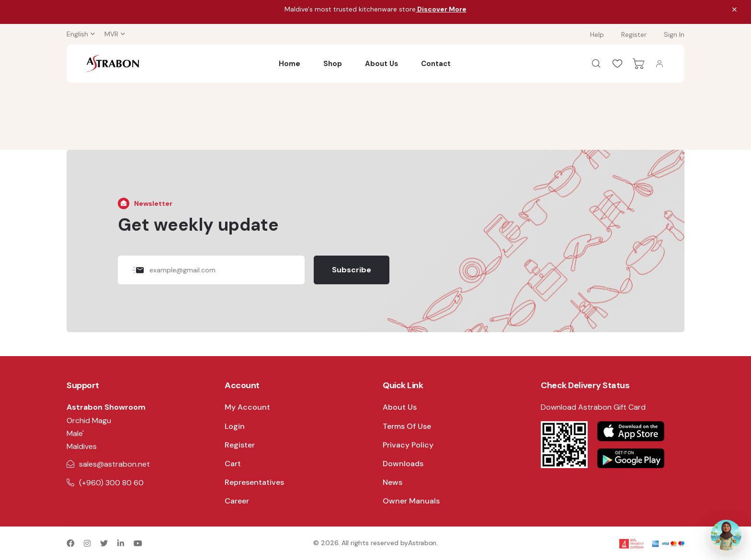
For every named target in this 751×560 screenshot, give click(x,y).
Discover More (441, 9)
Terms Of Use (407, 426)
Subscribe (352, 270)
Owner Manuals (411, 501)
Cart (233, 464)
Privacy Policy (408, 445)
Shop (333, 64)
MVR (111, 34)
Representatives (254, 482)
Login (235, 426)
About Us (381, 64)
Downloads (403, 464)
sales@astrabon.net (114, 464)
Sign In (674, 34)
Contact (436, 64)
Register (634, 34)
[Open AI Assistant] (726, 535)
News (393, 482)
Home (290, 64)
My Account (247, 407)
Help (597, 34)
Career (237, 501)
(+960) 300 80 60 (111, 483)
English (77, 34)
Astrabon (422, 543)
